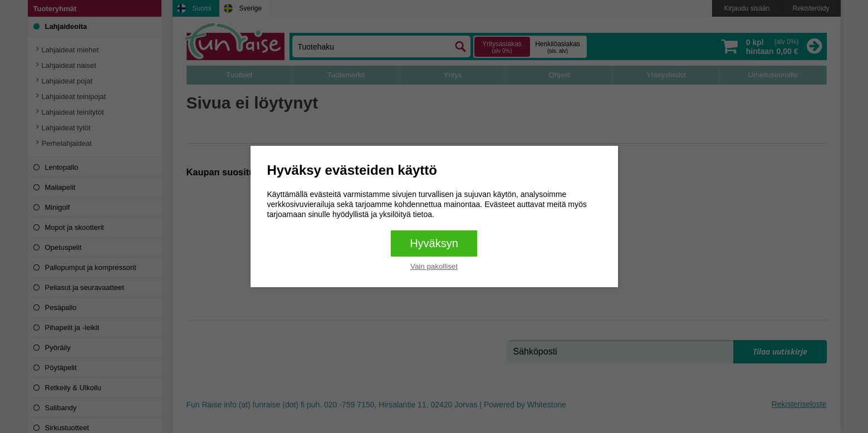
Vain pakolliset (434, 266)
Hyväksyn (434, 243)
